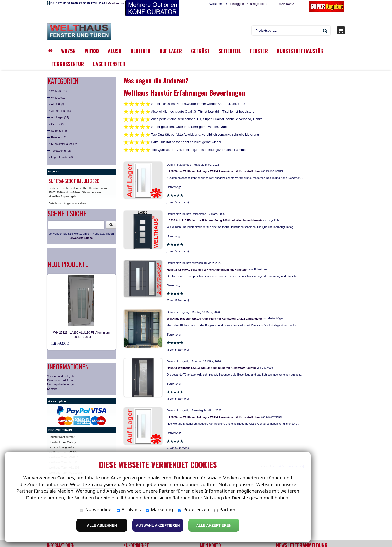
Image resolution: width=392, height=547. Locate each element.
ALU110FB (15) (61, 111)
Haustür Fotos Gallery (62, 442)
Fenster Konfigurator (61, 447)
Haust (52, 437)
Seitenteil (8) (59, 131)
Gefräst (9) (58, 124)
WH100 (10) (59, 98)
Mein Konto (286, 4)
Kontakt (52, 389)
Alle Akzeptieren (214, 525)
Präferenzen (194, 509)
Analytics (129, 509)
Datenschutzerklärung (61, 380)
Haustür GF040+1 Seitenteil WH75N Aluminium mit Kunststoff (208, 270)
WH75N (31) (59, 91)
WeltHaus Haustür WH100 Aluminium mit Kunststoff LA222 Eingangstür (214, 319)
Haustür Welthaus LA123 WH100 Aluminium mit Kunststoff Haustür (211, 368)
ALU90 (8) (58, 104)
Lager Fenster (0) (62, 157)
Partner (225, 509)
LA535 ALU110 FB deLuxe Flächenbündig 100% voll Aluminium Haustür (214, 220)
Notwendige (96, 509)
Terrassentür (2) (61, 151)
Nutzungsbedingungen (61, 384)
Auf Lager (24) (60, 117)
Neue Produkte (68, 264)
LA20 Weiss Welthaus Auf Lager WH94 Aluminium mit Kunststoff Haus (214, 171)
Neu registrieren (257, 4)
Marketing (159, 509)
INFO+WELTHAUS (60, 430)
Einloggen (237, 4)
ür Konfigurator (65, 437)
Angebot (54, 171)
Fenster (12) (59, 137)
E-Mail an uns (115, 3)
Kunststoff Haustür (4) (65, 144)
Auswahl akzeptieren (158, 525)
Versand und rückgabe (61, 376)
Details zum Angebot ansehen (67, 203)
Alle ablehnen (102, 525)
